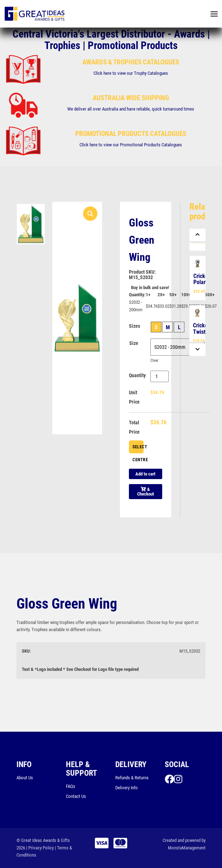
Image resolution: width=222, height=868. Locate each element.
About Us (25, 778)
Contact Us (76, 796)
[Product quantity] (160, 376)
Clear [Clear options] (154, 360)
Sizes (134, 326)
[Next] (197, 350)
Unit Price (134, 397)
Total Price (134, 427)
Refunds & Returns (132, 778)
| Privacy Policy (40, 848)
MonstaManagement (187, 848)
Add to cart (145, 474)
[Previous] (197, 235)
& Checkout (146, 492)
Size (134, 343)
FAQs (71, 786)
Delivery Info (127, 788)
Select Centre (138, 449)
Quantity (137, 375)
